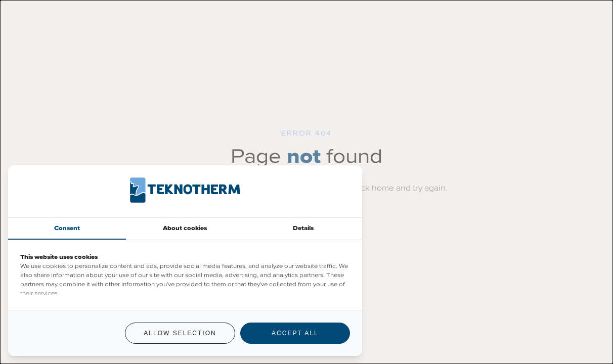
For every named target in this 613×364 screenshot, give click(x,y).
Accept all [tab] (295, 333)
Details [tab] (303, 228)
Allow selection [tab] (180, 333)
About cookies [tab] (185, 228)
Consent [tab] (67, 228)
